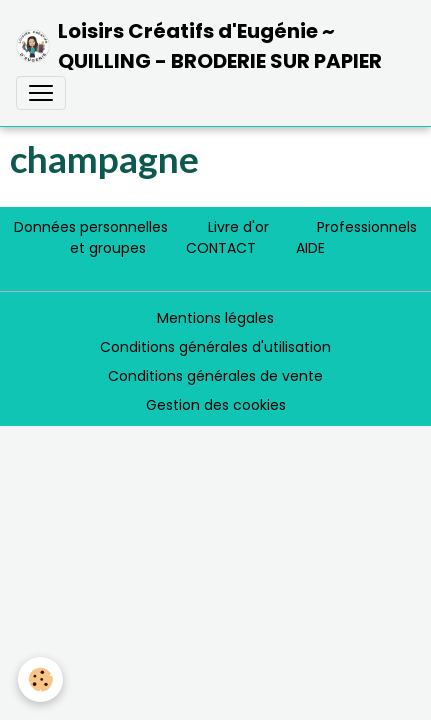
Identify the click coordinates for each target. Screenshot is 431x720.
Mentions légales (215, 318)
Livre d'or (238, 227)
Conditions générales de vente (215, 376)
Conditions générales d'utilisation (215, 347)
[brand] (207, 46)
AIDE (310, 248)
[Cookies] (40, 679)
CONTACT (221, 248)
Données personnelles (91, 227)
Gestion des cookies (216, 405)
